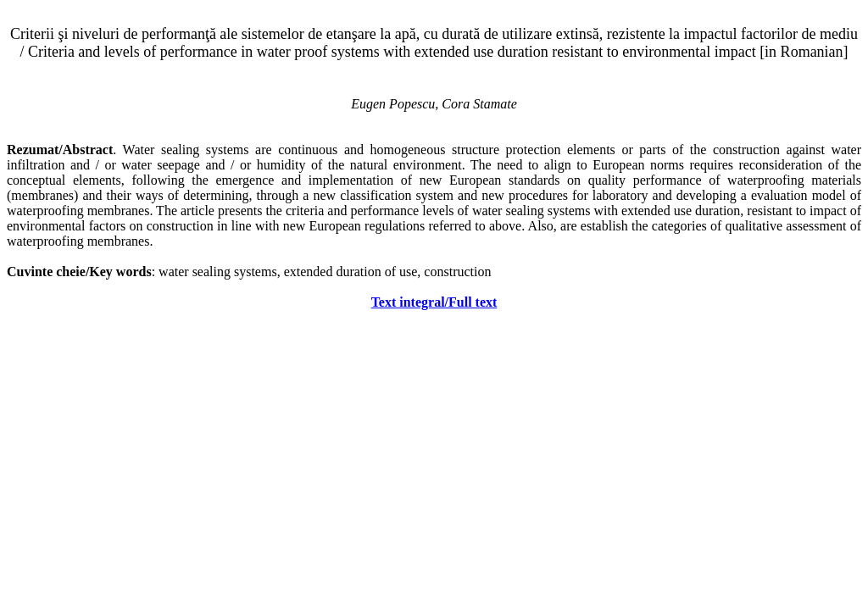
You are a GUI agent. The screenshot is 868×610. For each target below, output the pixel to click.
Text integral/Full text (434, 302)
